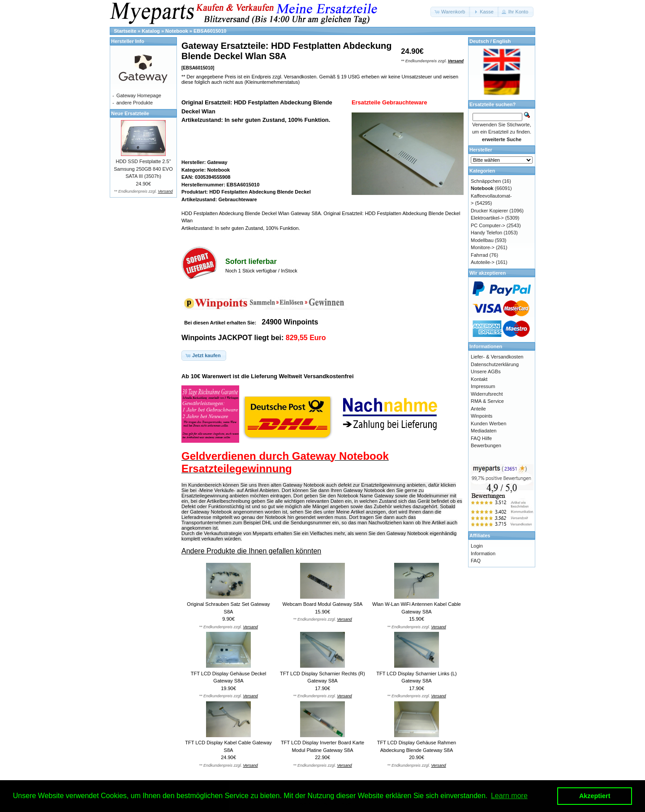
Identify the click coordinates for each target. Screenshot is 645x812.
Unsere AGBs (486, 371)
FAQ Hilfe (481, 438)
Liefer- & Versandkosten (497, 357)
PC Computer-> (488, 225)
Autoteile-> (483, 262)
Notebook (177, 31)
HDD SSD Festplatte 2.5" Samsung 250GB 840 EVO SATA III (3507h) (143, 169)
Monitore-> (483, 247)
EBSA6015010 (210, 31)
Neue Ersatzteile (130, 113)
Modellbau (482, 240)
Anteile (478, 409)
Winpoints (482, 416)
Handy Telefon (486, 233)
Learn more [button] (509, 796)
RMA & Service (487, 401)
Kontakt (479, 379)
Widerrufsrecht (487, 394)
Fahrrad (479, 255)
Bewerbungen (486, 445)
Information (483, 553)
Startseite (125, 31)
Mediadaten (484, 431)
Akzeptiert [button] (595, 796)
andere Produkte (135, 103)
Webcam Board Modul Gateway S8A (323, 604)
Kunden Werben (488, 423)
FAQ (476, 561)
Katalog (151, 31)
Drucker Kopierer (489, 211)
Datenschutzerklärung (495, 364)
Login (477, 546)
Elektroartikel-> (487, 218)
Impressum (483, 386)
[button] (450, 12)
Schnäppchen (486, 181)
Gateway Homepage (139, 95)
